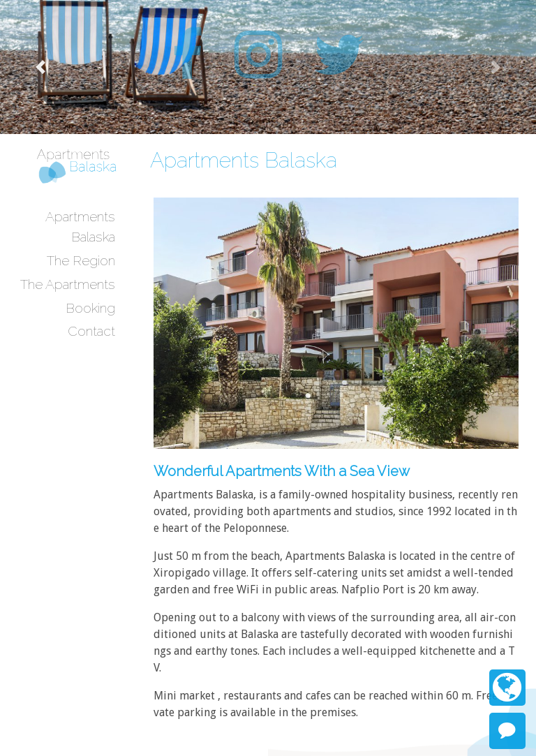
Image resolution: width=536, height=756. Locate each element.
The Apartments (68, 284)
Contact (91, 331)
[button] (40, 67)
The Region (81, 260)
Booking (90, 308)
